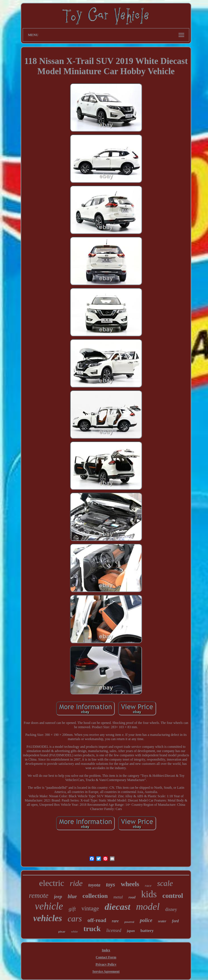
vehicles (48, 918)
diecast (117, 907)
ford (175, 921)
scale (165, 883)
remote (39, 895)
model (148, 907)
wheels (130, 884)
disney (171, 909)
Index (106, 950)
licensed (114, 930)
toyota (94, 885)
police (146, 920)
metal (118, 897)
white (75, 931)
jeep (58, 897)
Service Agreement (106, 971)
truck (92, 929)
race (148, 885)
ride (76, 883)
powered (129, 922)
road (132, 897)
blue (72, 896)
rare (115, 921)
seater (162, 921)
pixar (62, 931)
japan (131, 931)
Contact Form (106, 957)
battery (147, 931)
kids (149, 894)
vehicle (49, 906)
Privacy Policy (106, 964)
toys (111, 885)
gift (72, 909)
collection (95, 896)
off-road (97, 920)
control (173, 896)
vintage (90, 908)
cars (75, 919)
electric (52, 883)
